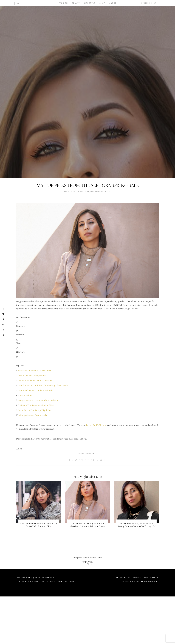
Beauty (76, 3)
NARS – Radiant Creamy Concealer (35, 380)
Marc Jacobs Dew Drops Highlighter (35, 410)
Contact (137, 578)
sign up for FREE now (96, 425)
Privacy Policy (123, 578)
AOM (18, 3)
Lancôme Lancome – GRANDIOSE (35, 371)
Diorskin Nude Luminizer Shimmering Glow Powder (43, 385)
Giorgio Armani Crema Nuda (33, 415)
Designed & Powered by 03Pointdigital (139, 582)
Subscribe (147, 3)
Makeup (98, 192)
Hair (92, 192)
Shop (102, 3)
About (113, 3)
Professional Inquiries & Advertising (36, 578)
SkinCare (107, 192)
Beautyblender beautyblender (32, 375)
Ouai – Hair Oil (26, 395)
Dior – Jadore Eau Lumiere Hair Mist (36, 390)
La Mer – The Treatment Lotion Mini (36, 405)
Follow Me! (87, 565)
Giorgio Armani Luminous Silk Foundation (38, 400)
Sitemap (154, 578)
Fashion (63, 3)
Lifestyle (90, 3)
